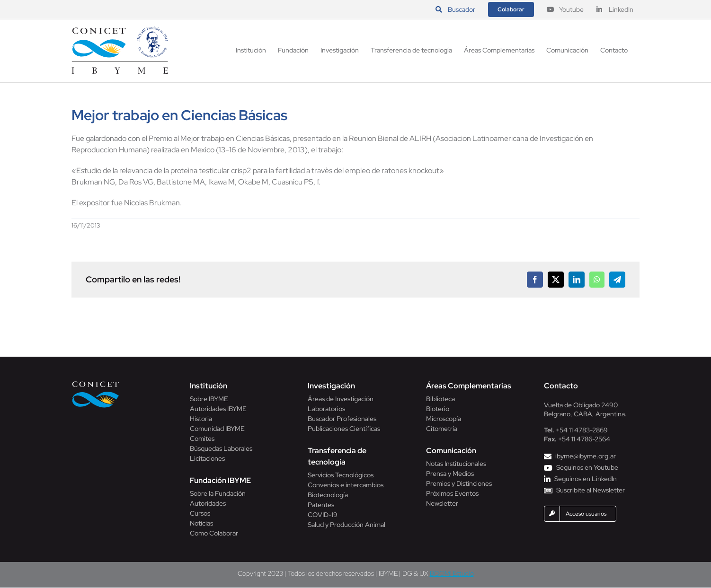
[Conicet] (96, 384)
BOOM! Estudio (452, 573)
